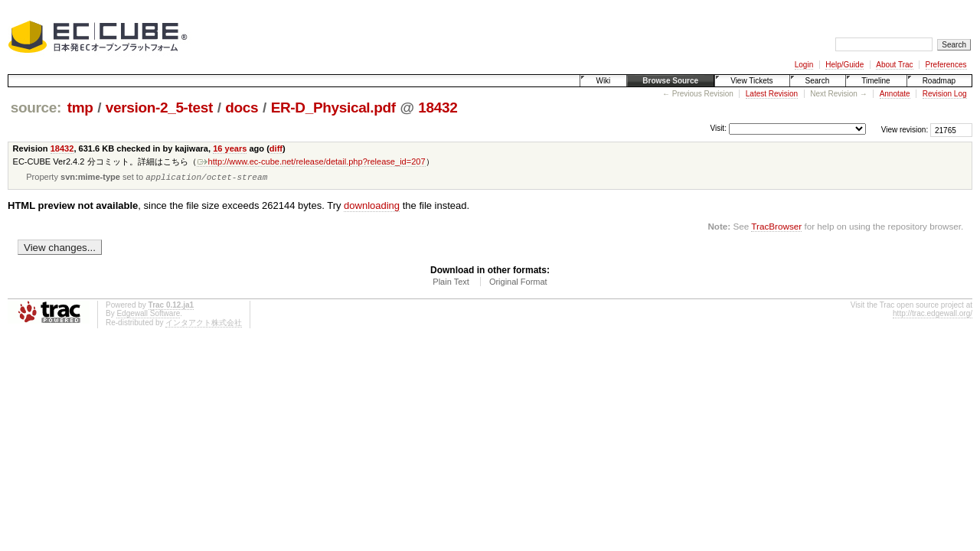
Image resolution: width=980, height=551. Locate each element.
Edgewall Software (148, 315)
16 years (230, 148)
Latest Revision (772, 94)
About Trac (894, 65)
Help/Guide (844, 65)
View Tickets (751, 81)
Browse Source (670, 81)
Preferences (946, 65)
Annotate (895, 94)
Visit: (718, 129)
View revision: (905, 130)
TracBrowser (776, 228)
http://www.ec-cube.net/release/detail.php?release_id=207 (311, 161)
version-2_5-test (159, 108)
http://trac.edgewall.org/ (933, 315)
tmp (80, 108)
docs (242, 108)
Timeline (875, 81)
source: (36, 108)
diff (276, 148)
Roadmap (939, 81)
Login (804, 65)
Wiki (603, 81)
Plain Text (451, 283)
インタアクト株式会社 (204, 324)
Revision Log (945, 94)
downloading (372, 207)
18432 (438, 108)
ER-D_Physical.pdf (333, 108)
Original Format (518, 283)
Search (818, 81)
